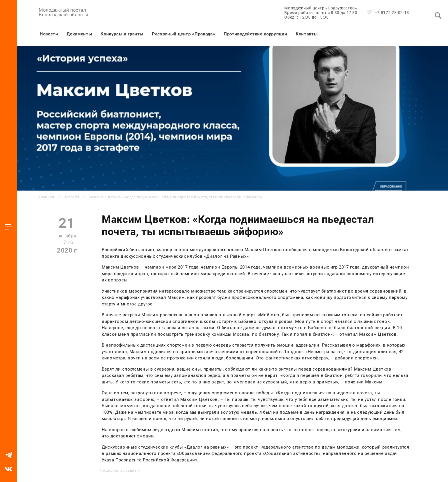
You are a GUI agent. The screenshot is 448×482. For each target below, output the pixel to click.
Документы (79, 34)
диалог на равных (122, 470)
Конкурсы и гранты (122, 34)
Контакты (307, 34)
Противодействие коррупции (255, 34)
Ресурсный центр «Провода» (184, 34)
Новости (49, 34)
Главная (46, 197)
